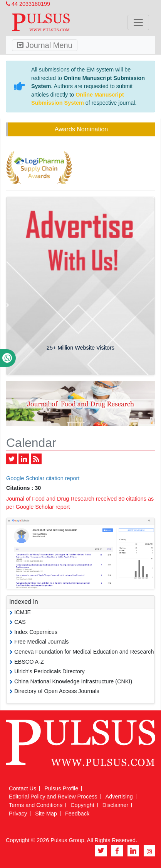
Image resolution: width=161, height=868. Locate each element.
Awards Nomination (81, 129)
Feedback (77, 814)
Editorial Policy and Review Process (53, 797)
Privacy (18, 814)
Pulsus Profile (61, 788)
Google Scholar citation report (43, 478)
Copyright (82, 805)
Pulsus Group (67, 840)
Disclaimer (115, 805)
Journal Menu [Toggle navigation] (45, 45)
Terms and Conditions (36, 805)
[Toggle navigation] (138, 22)
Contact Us (23, 788)
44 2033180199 (28, 4)
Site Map (46, 814)
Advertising (119, 797)
